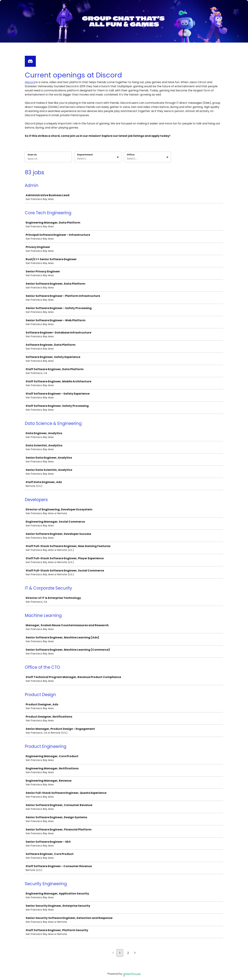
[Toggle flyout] (118, 157)
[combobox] (77, 159)
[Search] (48, 159)
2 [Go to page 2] (128, 953)
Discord (30, 82)
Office (131, 155)
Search (32, 155)
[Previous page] (113, 953)
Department (85, 155)
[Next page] (135, 953)
